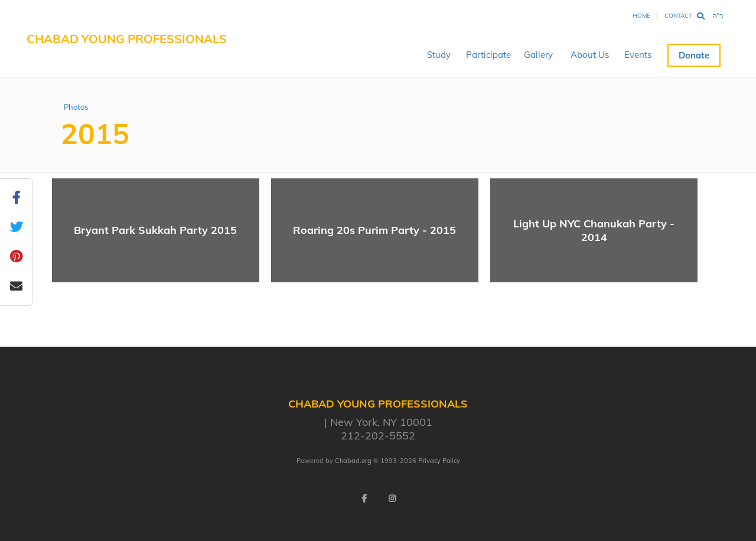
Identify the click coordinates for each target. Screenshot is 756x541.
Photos (76, 107)
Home (641, 16)
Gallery (538, 55)
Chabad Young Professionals (127, 39)
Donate (694, 55)
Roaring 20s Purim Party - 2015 (374, 230)
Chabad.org (353, 461)
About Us (590, 55)
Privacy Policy (439, 461)
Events (638, 55)
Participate (488, 55)
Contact (678, 16)
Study (439, 55)
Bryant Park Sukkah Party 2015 (155, 230)
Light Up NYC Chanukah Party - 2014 (594, 230)
